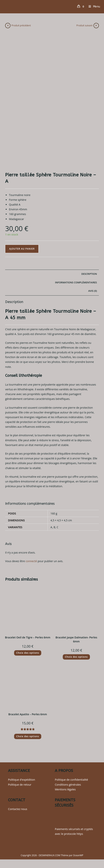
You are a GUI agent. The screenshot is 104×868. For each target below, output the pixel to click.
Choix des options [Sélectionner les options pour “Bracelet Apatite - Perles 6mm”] (28, 736)
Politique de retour (20, 785)
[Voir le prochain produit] (96, 26)
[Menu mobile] (93, 7)
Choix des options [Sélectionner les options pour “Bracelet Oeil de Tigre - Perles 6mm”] (28, 653)
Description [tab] (89, 274)
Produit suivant (85, 25)
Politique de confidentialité (71, 780)
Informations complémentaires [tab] (76, 283)
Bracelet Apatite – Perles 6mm (28, 714)
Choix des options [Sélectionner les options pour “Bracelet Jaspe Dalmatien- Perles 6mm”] (76, 657)
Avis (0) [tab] (92, 291)
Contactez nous (18, 809)
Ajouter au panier (22, 249)
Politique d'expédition (21, 780)
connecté (31, 561)
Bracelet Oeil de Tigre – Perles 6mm (28, 637)
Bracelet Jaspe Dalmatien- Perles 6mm (76, 639)
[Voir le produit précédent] (8, 26)
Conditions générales (68, 785)
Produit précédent (21, 25)
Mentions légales (65, 789)
